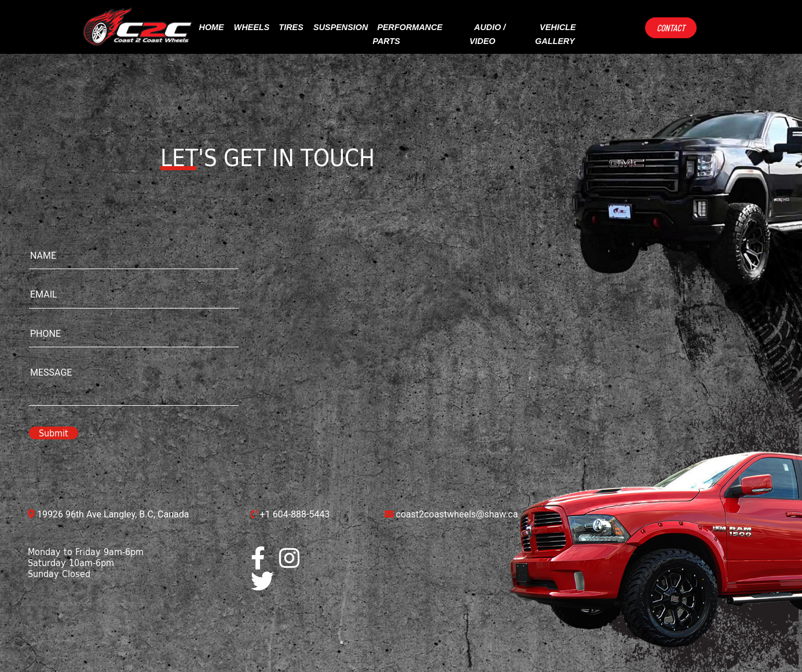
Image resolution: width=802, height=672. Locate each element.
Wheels (252, 27)
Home (212, 27)
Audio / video (488, 34)
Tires (291, 27)
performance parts (407, 34)
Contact (671, 27)
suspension (340, 27)
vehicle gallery (555, 34)
